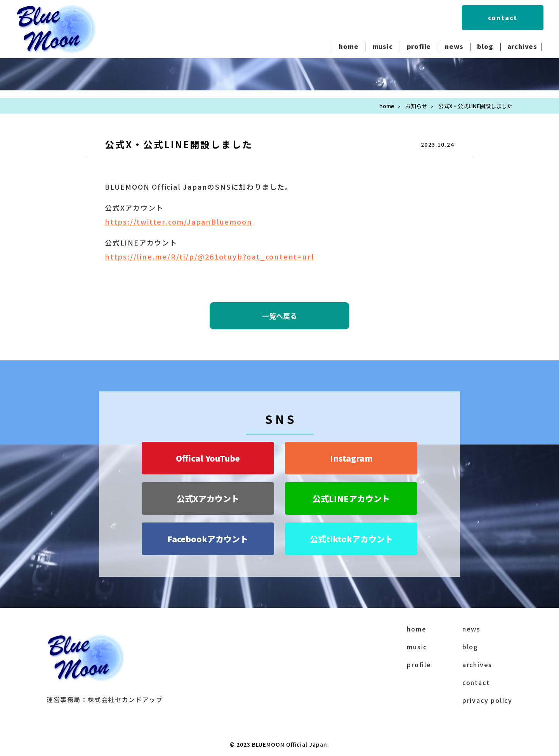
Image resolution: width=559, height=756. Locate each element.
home (349, 46)
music (383, 46)
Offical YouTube (208, 458)
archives (522, 46)
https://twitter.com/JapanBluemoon (178, 221)
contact (503, 17)
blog (485, 46)
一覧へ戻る (279, 316)
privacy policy (487, 700)
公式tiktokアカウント (351, 539)
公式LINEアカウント (351, 498)
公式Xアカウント (208, 498)
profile (419, 46)
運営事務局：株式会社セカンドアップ (105, 699)
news (454, 46)
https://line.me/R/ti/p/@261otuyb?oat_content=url (209, 256)
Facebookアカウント (208, 539)
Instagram (351, 458)
